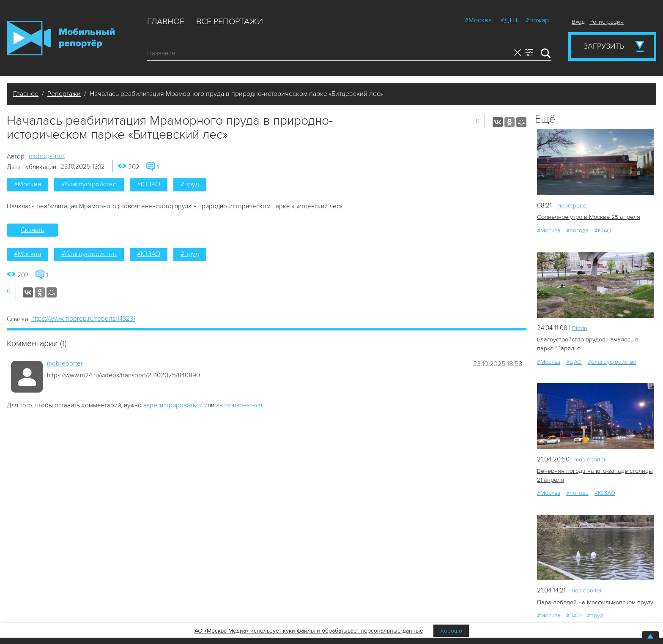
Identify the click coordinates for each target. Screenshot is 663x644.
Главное (166, 22)
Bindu (580, 327)
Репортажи (64, 94)
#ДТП (509, 20)
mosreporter (592, 458)
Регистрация (607, 22)
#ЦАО (574, 361)
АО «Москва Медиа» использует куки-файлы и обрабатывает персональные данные (309, 631)
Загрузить (604, 46)
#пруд (190, 184)
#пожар (537, 20)
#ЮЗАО (149, 184)
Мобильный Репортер (61, 38)
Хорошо (451, 631)
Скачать (33, 230)
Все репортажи (230, 22)
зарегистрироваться (173, 405)
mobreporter (47, 156)
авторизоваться (239, 405)
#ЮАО (603, 230)
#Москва (478, 20)
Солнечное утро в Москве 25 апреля (587, 217)
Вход (578, 22)
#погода (577, 230)
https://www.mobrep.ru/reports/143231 (83, 319)
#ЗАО (574, 614)
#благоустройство (89, 184)
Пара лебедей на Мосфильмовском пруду (594, 601)
